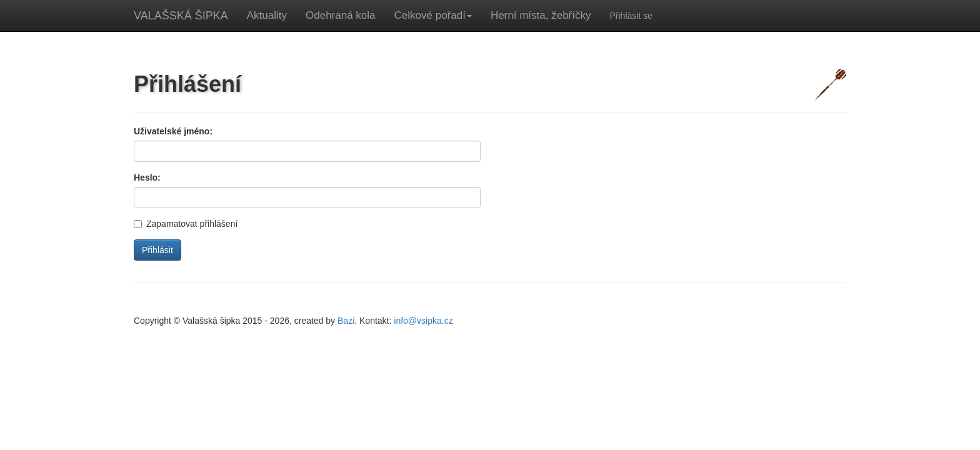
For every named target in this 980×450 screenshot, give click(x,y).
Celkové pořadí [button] (433, 15)
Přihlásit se (631, 16)
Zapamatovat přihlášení (186, 224)
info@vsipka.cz (423, 321)
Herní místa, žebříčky (541, 15)
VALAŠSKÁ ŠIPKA (181, 16)
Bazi (346, 321)
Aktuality (267, 15)
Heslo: (147, 177)
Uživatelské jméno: (173, 131)
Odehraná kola (341, 15)
